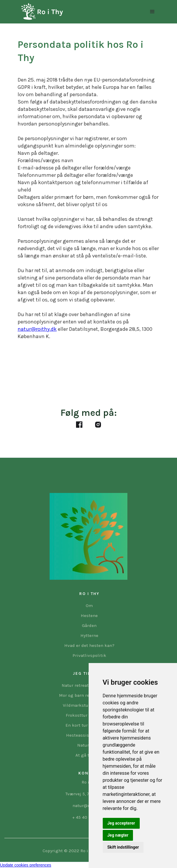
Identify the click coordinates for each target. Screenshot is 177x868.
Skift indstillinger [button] (123, 847)
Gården (89, 625)
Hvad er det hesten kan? (89, 645)
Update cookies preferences (26, 865)
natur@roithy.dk (37, 329)
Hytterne (89, 635)
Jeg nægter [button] (118, 835)
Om (89, 606)
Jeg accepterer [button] (121, 823)
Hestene (89, 616)
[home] (41, 12)
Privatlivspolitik (89, 655)
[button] (152, 12)
